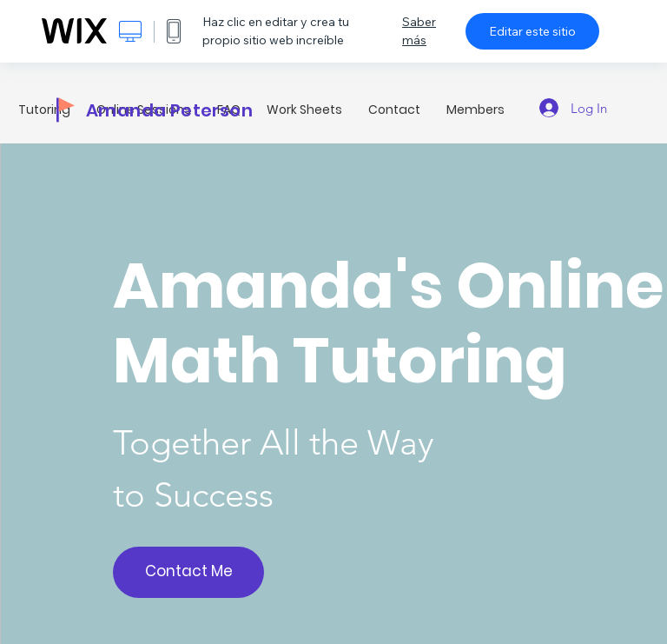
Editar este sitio (532, 31)
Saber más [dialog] (419, 31)
